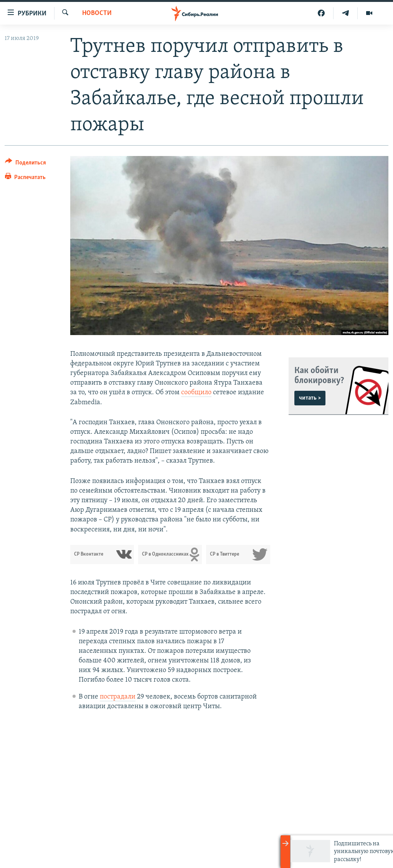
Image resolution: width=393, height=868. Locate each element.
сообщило (196, 393)
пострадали (118, 697)
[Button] (26, 164)
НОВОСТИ (97, 13)
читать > (310, 398)
